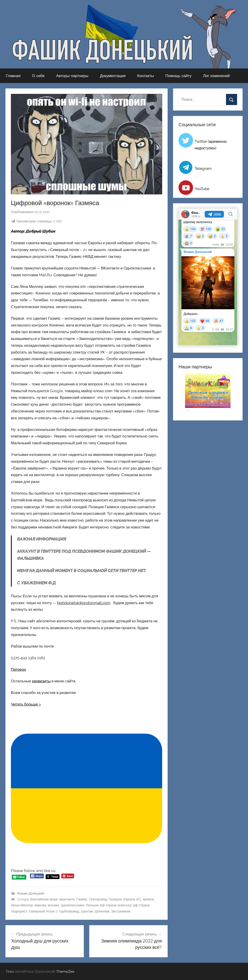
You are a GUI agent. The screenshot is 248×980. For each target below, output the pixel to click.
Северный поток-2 (43, 911)
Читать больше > (26, 704)
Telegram (203, 168)
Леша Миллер (22, 905)
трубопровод (69, 911)
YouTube (202, 189)
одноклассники (72, 905)
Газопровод (98, 899)
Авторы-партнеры (72, 76)
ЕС (139, 899)
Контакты (145, 76)
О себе (38, 76)
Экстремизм (121, 911)
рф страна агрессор (116, 905)
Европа (129, 899)
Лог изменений (216, 76)
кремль (149, 899)
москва (53, 905)
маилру (41, 905)
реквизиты (41, 681)
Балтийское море (44, 899)
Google (23, 899)
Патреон (19, 669)
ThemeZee (65, 971)
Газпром (115, 899)
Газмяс (82, 899)
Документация (113, 76)
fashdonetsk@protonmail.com (84, 603)
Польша (92, 905)
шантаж (87, 911)
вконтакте (67, 899)
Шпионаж (102, 911)
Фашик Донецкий (31, 893)
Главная (13, 76)
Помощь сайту (179, 76)
